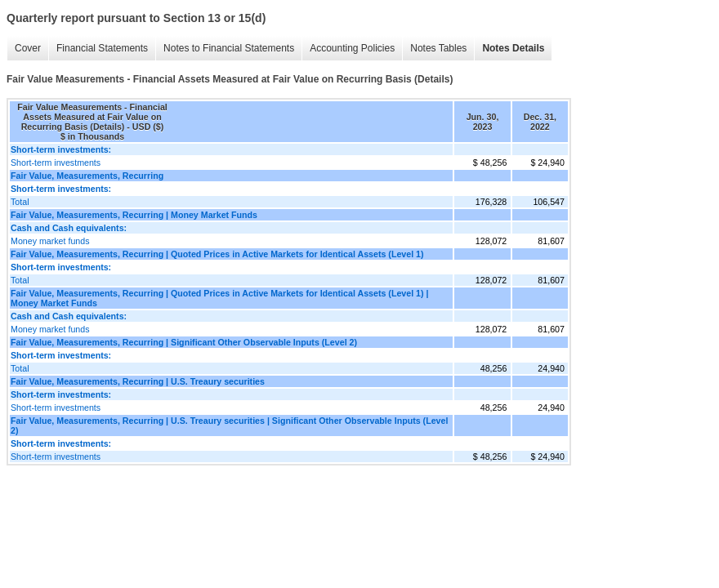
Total (20, 202)
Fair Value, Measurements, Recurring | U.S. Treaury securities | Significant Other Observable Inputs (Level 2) (229, 425)
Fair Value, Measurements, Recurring (87, 176)
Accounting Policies (352, 48)
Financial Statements (102, 48)
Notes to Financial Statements (229, 48)
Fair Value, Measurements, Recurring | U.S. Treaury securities (138, 381)
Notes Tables (438, 48)
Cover (28, 48)
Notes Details (513, 48)
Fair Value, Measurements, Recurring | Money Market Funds (134, 215)
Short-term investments (56, 163)
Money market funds (50, 241)
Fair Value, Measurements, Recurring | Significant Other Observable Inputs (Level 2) (184, 342)
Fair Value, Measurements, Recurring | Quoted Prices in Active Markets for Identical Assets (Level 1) (217, 254)
